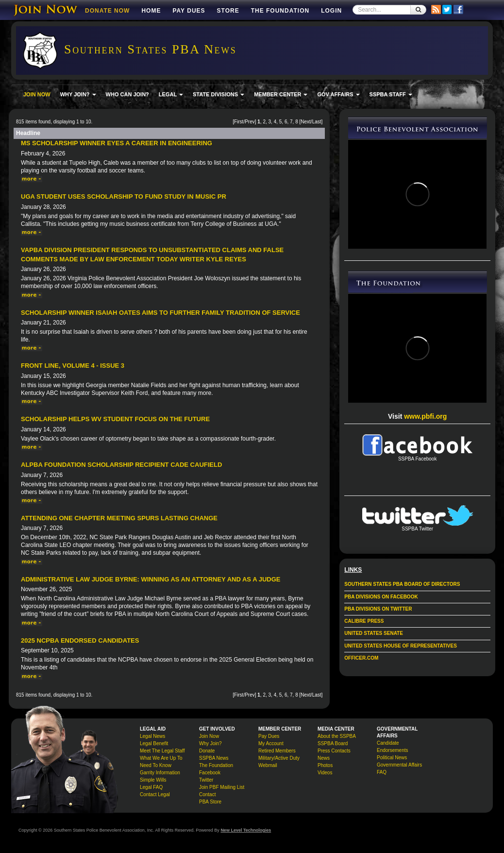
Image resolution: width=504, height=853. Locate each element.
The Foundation (280, 11)
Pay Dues (189, 11)
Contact (207, 794)
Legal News (152, 736)
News (324, 758)
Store (228, 11)
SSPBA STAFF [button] (391, 94)
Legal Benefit (154, 743)
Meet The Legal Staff (162, 751)
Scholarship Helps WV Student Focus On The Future (115, 419)
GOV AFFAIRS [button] (338, 94)
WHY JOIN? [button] (78, 94)
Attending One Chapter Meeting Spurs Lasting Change (119, 518)
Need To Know (156, 765)
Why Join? (210, 743)
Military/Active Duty (279, 758)
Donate (207, 751)
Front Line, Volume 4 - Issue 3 (73, 366)
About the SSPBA (337, 736)
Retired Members (277, 751)
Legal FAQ (151, 787)
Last (317, 122)
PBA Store (210, 802)
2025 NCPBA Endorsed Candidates (80, 640)
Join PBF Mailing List (222, 787)
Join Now (209, 736)
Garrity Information (160, 773)
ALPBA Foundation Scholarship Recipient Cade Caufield (121, 465)
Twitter (206, 780)
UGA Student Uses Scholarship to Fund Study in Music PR (124, 196)
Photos (325, 765)
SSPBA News (214, 758)
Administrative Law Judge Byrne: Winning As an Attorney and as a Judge (151, 579)
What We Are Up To (161, 758)
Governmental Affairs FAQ (399, 768)
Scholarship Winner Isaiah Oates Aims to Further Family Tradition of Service (160, 313)
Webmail (268, 765)
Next (306, 122)
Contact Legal (155, 794)
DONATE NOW (107, 11)
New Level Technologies (246, 830)
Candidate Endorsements (392, 747)
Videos (325, 773)
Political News (392, 758)
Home (151, 11)
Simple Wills (153, 780)
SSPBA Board (333, 743)
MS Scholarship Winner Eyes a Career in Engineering (117, 143)
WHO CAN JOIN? (127, 94)
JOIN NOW (37, 94)
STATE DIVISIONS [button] (218, 94)
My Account (271, 743)
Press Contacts (334, 751)
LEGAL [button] (171, 94)
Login (331, 11)
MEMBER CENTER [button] (281, 94)
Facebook (210, 773)
